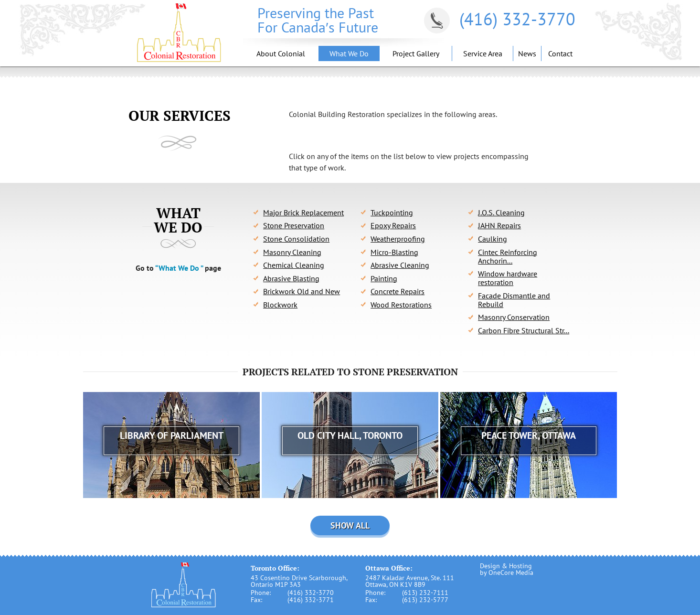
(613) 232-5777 (425, 600)
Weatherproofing (398, 239)
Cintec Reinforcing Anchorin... (508, 256)
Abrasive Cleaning (400, 265)
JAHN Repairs (499, 225)
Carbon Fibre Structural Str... (524, 330)
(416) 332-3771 (311, 600)
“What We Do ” (179, 268)
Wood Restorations (401, 305)
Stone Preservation (294, 225)
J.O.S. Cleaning (501, 212)
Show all (350, 525)
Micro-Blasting (394, 252)
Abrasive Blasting (291, 278)
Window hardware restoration (508, 278)
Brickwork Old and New (302, 291)
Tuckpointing (392, 212)
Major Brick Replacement (303, 212)
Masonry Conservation (514, 317)
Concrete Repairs (398, 291)
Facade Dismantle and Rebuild (514, 300)
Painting (384, 278)
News (527, 53)
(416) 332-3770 (517, 19)
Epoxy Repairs (393, 225)
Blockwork (280, 305)
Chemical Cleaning (294, 265)
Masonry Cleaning (292, 252)
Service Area (483, 53)
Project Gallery (416, 53)
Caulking (493, 239)
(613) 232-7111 (425, 593)
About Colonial (281, 53)
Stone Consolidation (296, 239)
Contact (560, 53)
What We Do (349, 53)
